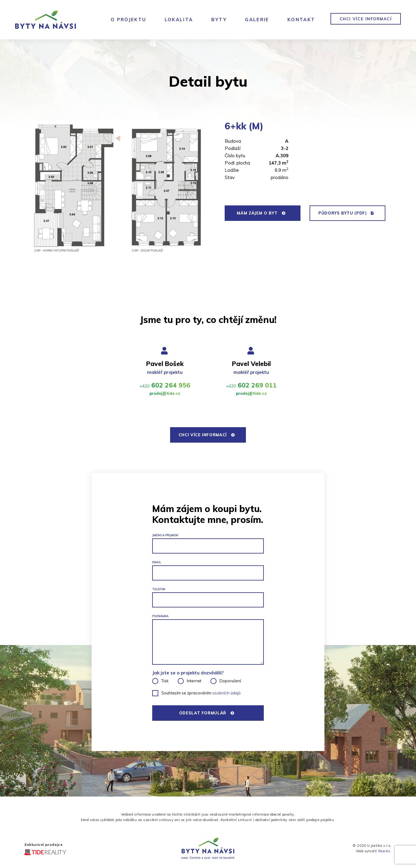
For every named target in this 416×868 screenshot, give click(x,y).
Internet (194, 681)
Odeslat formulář (206, 713)
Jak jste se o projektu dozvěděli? (188, 673)
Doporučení (230, 681)
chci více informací (366, 19)
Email (157, 562)
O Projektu (129, 20)
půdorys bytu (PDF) (346, 213)
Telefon (159, 589)
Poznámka (160, 616)
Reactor (384, 851)
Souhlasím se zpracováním (201, 693)
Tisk (165, 681)
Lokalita (179, 20)
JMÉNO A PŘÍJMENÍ (165, 535)
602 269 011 (251, 385)
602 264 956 (165, 385)
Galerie (257, 20)
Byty (219, 20)
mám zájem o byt (261, 213)
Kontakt (301, 20)
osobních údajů (226, 693)
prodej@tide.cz (165, 393)
